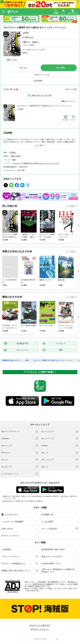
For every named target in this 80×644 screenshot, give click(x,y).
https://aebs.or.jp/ (33, 573)
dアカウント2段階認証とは (13, 546)
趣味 (14, 142)
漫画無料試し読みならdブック (12, 343)
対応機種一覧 (47, 497)
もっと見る (70, 188)
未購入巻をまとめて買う (42, 78)
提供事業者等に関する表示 (53, 532)
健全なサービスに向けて (52, 539)
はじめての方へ (10, 497)
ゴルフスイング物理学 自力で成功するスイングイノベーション (44, 88)
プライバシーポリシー (11, 539)
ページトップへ (40, 621)
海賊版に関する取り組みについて (16, 553)
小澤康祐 (26, 33)
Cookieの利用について (51, 546)
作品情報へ (39, 63)
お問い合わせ (7, 511)
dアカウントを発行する (40, 608)
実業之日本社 (16, 138)
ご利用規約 (6, 532)
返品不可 (25, 39)
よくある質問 (47, 504)
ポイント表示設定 (49, 511)
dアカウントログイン (11, 518)
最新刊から (73, 84)
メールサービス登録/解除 (12, 504)
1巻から (64, 84)
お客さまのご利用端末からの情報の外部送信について (58, 553)
